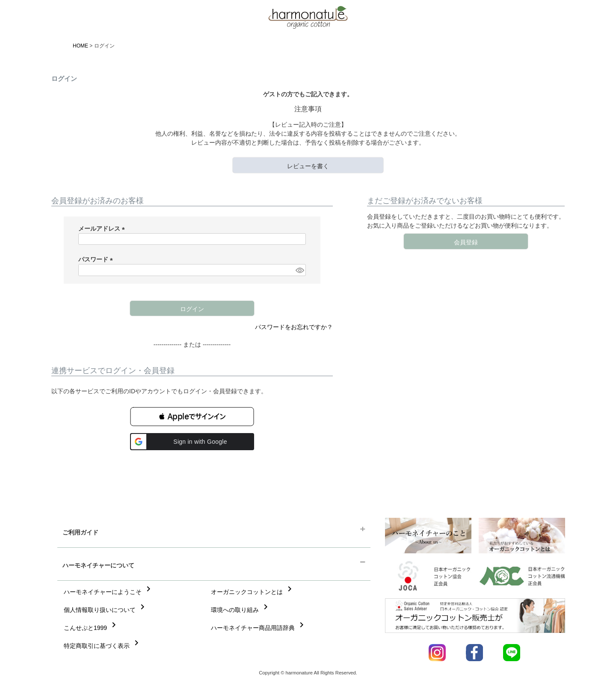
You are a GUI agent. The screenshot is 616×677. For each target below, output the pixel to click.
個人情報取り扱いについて (106, 610)
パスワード (97, 259)
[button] (192, 417)
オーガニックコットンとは (253, 592)
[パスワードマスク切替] (299, 270)
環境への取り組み (241, 610)
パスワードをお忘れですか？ (294, 327)
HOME (80, 46)
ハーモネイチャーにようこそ (109, 592)
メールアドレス (103, 229)
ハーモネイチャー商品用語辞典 (259, 628)
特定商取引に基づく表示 (103, 646)
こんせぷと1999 (91, 628)
